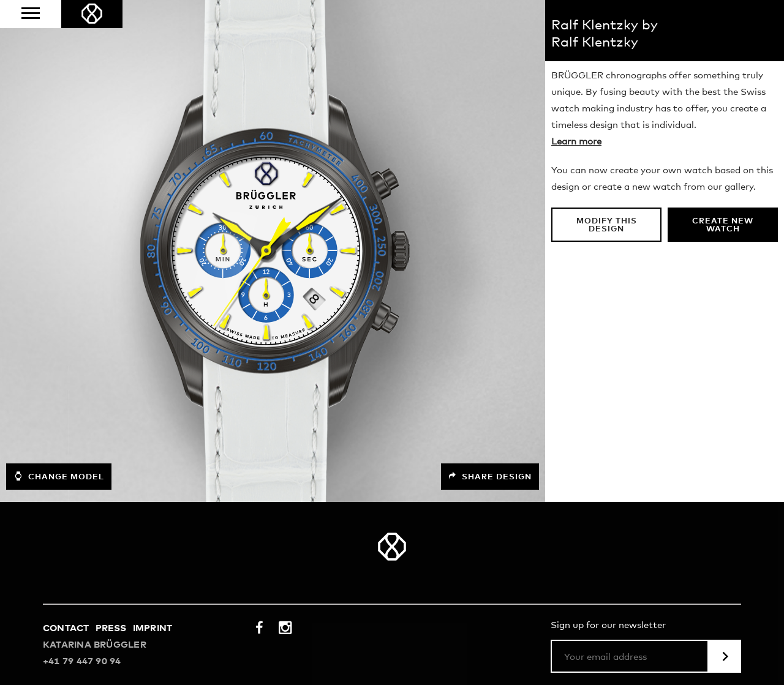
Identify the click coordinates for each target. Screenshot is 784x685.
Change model (59, 476)
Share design (490, 477)
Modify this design (607, 225)
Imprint (153, 628)
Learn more (576, 142)
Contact (66, 628)
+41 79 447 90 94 (82, 661)
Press (111, 628)
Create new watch (723, 225)
